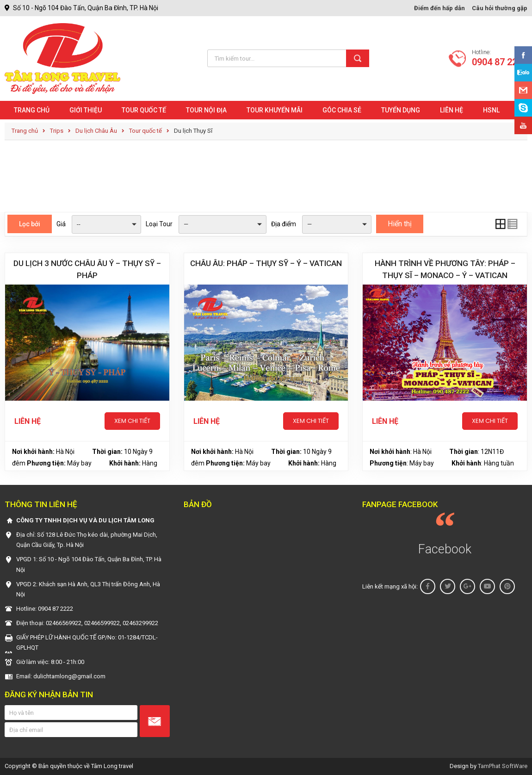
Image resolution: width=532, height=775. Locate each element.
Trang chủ (32, 110)
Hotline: (500, 58)
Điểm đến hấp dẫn (439, 8)
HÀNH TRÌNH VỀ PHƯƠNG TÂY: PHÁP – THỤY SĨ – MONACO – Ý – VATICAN (445, 269)
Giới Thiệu (86, 110)
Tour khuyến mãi (275, 110)
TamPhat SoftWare (503, 766)
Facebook (445, 549)
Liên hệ (452, 110)
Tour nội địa (206, 110)
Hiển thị (400, 224)
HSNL (491, 110)
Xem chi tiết (132, 421)
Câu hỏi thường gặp (500, 8)
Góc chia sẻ (342, 110)
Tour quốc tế (144, 110)
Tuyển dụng (401, 110)
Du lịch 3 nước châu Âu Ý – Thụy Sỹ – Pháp (87, 269)
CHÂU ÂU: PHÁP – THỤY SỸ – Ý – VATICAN (266, 263)
